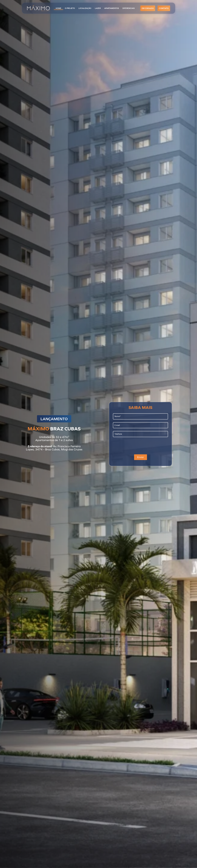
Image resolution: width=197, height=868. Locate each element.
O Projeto (70, 8)
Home (58, 8)
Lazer (98, 8)
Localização (85, 8)
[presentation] (133, 445)
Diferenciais (129, 8)
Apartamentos (112, 8)
